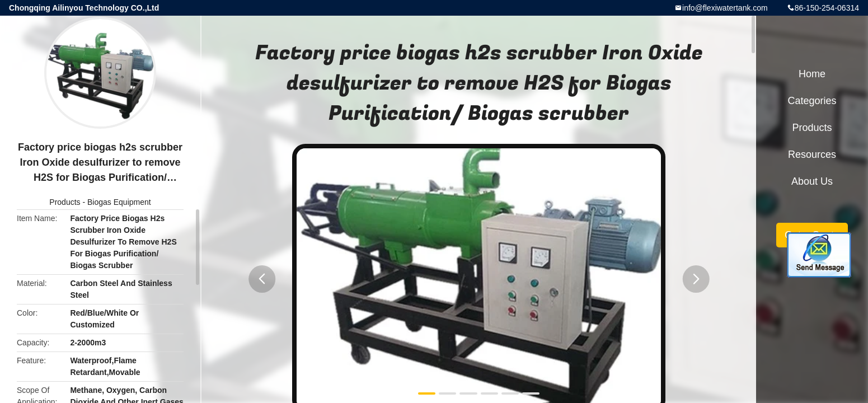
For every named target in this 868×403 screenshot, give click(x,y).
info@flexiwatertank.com (725, 8)
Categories (812, 101)
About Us (812, 181)
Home (812, 74)
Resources (812, 154)
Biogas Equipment (119, 202)
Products (65, 202)
